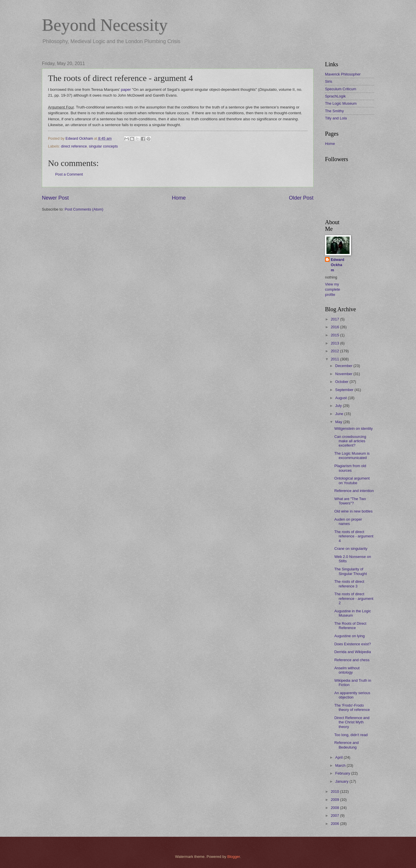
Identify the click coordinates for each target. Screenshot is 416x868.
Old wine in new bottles (353, 511)
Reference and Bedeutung (346, 745)
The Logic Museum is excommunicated (352, 456)
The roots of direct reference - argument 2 (354, 598)
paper (126, 90)
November (344, 374)
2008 (335, 808)
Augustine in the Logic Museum (353, 613)
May (339, 422)
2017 (335, 319)
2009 (335, 800)
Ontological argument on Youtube (352, 480)
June (340, 414)
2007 (335, 816)
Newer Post (55, 198)
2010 (335, 791)
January (342, 781)
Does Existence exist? (353, 644)
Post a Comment (69, 174)
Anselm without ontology (347, 670)
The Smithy (334, 111)
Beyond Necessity (105, 25)
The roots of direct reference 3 (349, 584)
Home (179, 198)
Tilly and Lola (336, 118)
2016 (335, 327)
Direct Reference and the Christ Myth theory (352, 722)
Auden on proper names (348, 521)
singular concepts (103, 146)
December (344, 366)
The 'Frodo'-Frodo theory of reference (352, 707)
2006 (335, 824)
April (339, 757)
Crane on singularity (351, 549)
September (345, 390)
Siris (329, 81)
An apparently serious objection (352, 695)
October (342, 382)
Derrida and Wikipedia (353, 652)
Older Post (301, 198)
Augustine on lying (349, 636)
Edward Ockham (338, 265)
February (343, 773)
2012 (335, 351)
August (341, 398)
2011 (335, 359)
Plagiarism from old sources (350, 468)
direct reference (74, 146)
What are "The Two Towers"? (350, 501)
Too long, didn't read (351, 735)
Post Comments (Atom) (84, 209)
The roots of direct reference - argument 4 (354, 536)
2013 (335, 343)
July (339, 406)
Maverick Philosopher (343, 74)
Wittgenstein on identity (353, 429)
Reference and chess (352, 660)
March (341, 765)
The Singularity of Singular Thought (351, 571)
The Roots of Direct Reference (350, 626)
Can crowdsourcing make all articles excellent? (350, 441)
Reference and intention (354, 491)
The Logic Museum (341, 103)
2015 (335, 335)
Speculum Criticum (341, 89)
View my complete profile (333, 289)
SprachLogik (335, 96)
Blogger (234, 857)
